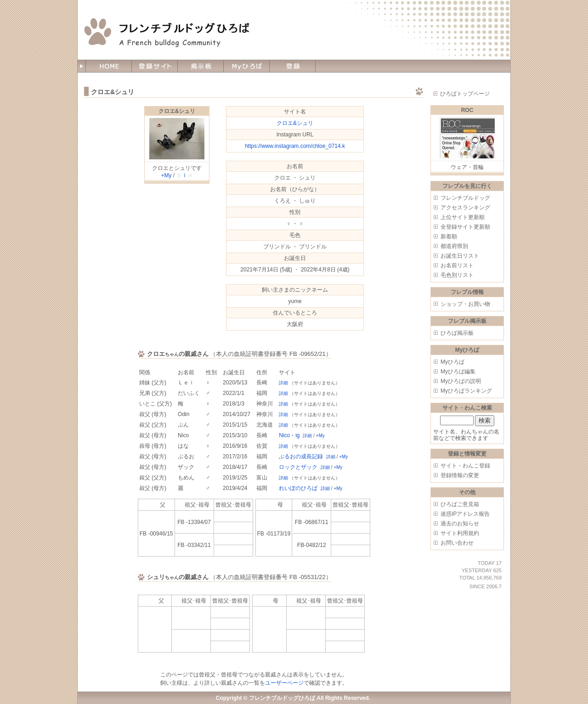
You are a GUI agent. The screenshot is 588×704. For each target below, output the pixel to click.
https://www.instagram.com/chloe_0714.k (295, 146)
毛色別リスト (457, 275)
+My (166, 175)
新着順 (449, 237)
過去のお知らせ (460, 524)
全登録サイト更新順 (465, 227)
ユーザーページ (284, 683)
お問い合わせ (457, 543)
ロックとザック (298, 467)
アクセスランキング (465, 208)
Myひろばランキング (466, 391)
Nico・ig (289, 435)
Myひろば (452, 362)
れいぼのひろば (298, 488)
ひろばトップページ (465, 94)
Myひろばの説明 (461, 381)
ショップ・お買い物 (465, 304)
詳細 (283, 383)
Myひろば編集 (458, 372)
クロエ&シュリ (177, 111)
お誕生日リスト (460, 256)
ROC (467, 110)
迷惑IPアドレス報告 (465, 514)
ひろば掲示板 (457, 333)
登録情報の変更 (460, 475)
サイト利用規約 (460, 533)
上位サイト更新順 (463, 217)
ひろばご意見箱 (460, 504)
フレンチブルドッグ (465, 198)
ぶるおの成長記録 (301, 456)
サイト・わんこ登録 (465, 466)
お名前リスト (457, 265)
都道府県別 (454, 246)
